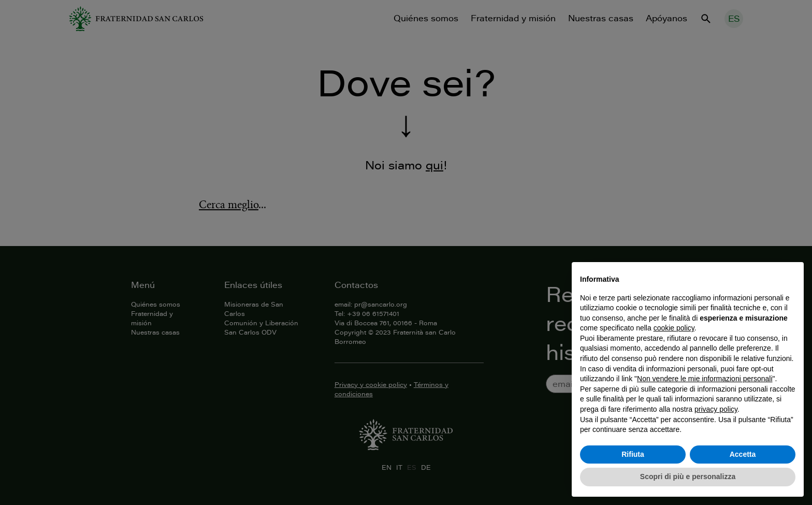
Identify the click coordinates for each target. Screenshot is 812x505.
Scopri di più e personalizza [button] (688, 477)
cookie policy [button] (674, 328)
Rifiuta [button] (633, 454)
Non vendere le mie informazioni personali (705, 379)
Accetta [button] (743, 454)
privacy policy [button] (716, 409)
